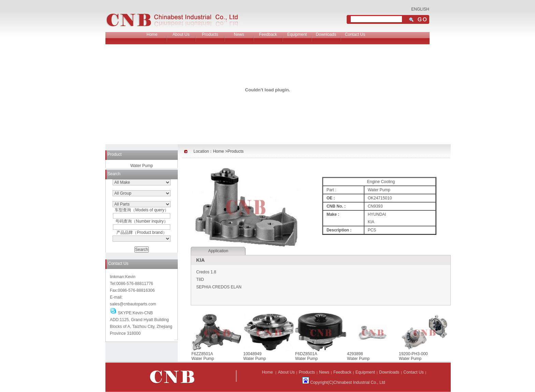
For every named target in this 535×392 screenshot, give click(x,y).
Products (210, 34)
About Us (181, 34)
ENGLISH (420, 9)
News (239, 34)
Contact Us (355, 34)
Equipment (297, 34)
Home (152, 34)
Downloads (326, 34)
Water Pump (142, 166)
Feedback (268, 34)
